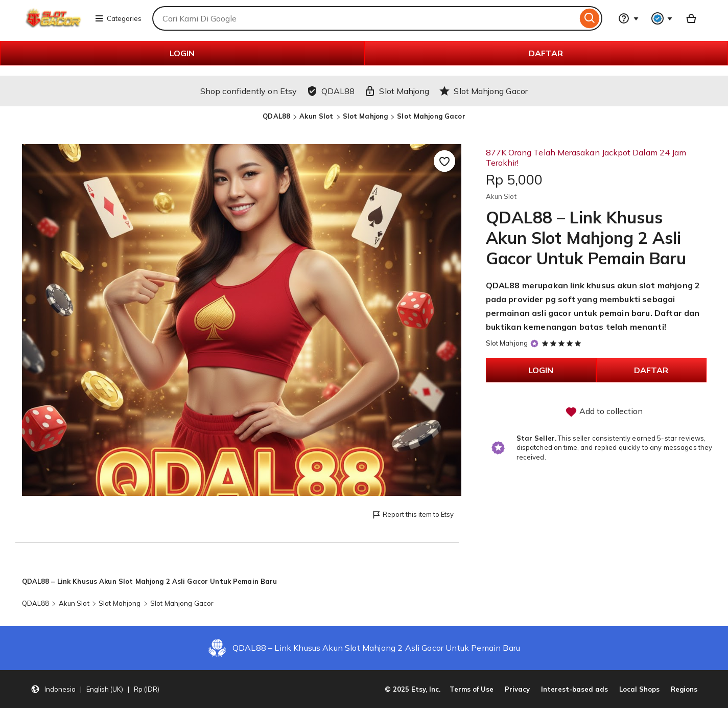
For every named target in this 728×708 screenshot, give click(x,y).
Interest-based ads (574, 689)
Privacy (517, 689)
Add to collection (604, 412)
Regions (684, 689)
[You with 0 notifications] (662, 18)
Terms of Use (472, 689)
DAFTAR (546, 53)
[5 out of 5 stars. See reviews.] (563, 343)
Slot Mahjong (366, 116)
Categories (118, 18)
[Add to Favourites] (444, 161)
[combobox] (365, 18)
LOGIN (182, 53)
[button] (95, 689)
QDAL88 (276, 116)
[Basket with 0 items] (691, 18)
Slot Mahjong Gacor (431, 116)
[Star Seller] (534, 344)
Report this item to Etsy (413, 515)
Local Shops (639, 689)
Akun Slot (316, 116)
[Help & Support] (628, 18)
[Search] (590, 18)
